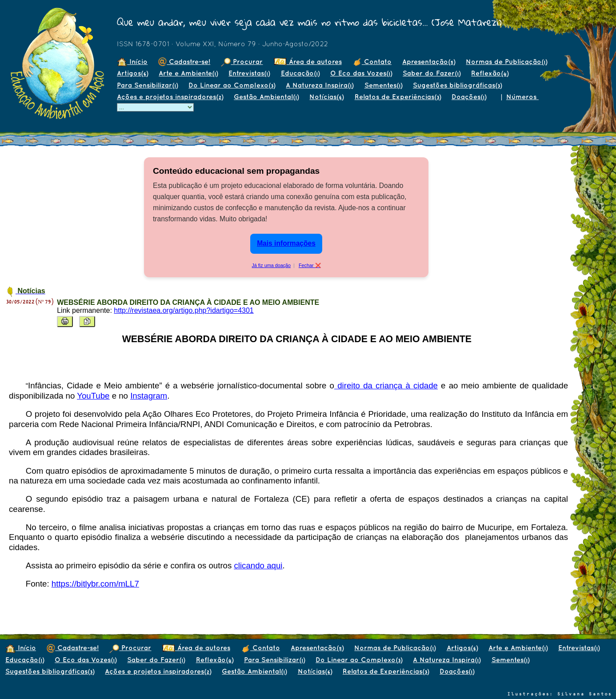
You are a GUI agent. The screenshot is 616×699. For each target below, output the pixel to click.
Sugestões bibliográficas (457, 85)
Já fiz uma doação (271, 265)
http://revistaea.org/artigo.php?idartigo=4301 (184, 310)
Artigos (132, 73)
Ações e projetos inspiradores (170, 97)
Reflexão (490, 73)
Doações (469, 97)
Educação (300, 73)
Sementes (383, 85)
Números (522, 97)
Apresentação (429, 62)
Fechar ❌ (310, 265)
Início (132, 62)
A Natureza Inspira (320, 85)
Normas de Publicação (506, 62)
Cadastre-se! (184, 62)
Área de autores (308, 62)
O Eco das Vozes (361, 73)
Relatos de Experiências (398, 97)
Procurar (242, 62)
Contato (372, 62)
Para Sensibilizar (147, 85)
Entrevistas (249, 73)
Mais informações (286, 243)
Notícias (326, 97)
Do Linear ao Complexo (232, 85)
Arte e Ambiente (188, 73)
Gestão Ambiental (266, 97)
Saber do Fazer (432, 73)
